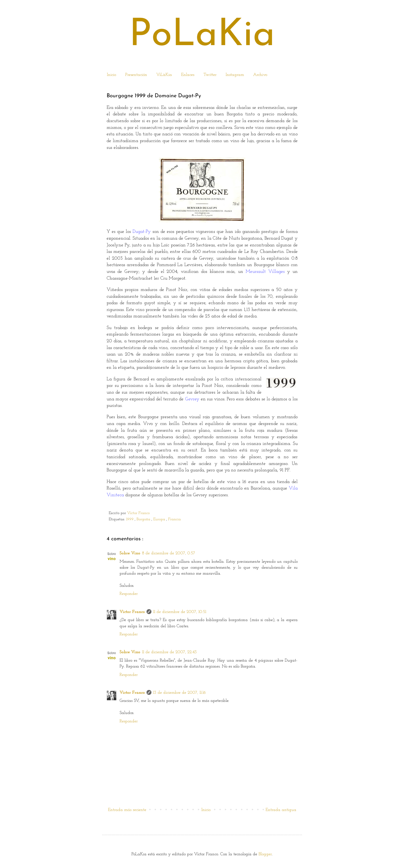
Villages (276, 272)
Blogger (265, 854)
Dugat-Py (142, 232)
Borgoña (144, 519)
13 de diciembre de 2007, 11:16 (179, 693)
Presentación (136, 75)
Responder (129, 594)
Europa (160, 519)
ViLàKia (164, 75)
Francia (175, 519)
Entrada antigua (281, 810)
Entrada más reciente (127, 810)
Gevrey (192, 399)
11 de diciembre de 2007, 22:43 (169, 652)
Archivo (260, 75)
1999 (130, 519)
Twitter (210, 75)
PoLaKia (202, 36)
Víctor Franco (138, 513)
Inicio (111, 75)
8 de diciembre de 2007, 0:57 (169, 553)
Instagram (235, 75)
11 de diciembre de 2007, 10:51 (180, 612)
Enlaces (188, 75)
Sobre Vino (130, 553)
